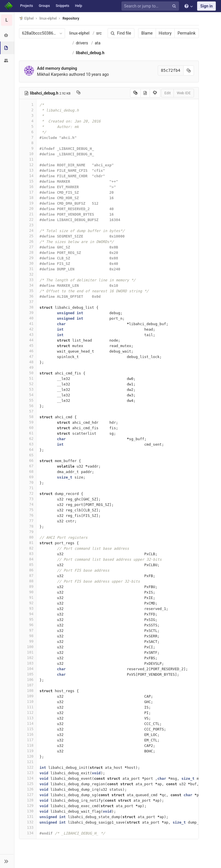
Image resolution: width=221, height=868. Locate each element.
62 (28, 439)
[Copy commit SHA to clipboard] (188, 70)
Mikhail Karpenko (53, 74)
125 (28, 784)
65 (28, 455)
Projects (27, 6)
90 (28, 592)
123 (28, 773)
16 (28, 187)
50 (28, 373)
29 (28, 258)
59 (28, 422)
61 (28, 433)
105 (28, 674)
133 (28, 827)
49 (28, 367)
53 (28, 389)
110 (28, 702)
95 (28, 619)
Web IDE (184, 93)
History (165, 33)
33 (28, 280)
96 (28, 625)
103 (28, 663)
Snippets (62, 6)
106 (28, 680)
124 (28, 778)
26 (28, 241)
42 (28, 329)
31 (28, 269)
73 (28, 499)
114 (28, 723)
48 (28, 362)
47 (28, 356)
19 (28, 203)
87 (28, 576)
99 (28, 641)
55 (28, 400)
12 (28, 165)
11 (28, 159)
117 (28, 740)
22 (28, 220)
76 (28, 515)
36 (28, 296)
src (99, 33)
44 (28, 340)
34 (28, 285)
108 (28, 691)
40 (28, 318)
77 (28, 521)
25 (28, 236)
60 (28, 428)
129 (28, 806)
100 (28, 647)
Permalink (186, 33)
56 (28, 406)
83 (28, 554)
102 (28, 658)
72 (28, 493)
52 (28, 384)
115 (28, 729)
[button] (7, 861)
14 (28, 176)
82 (28, 548)
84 (28, 559)
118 (28, 745)
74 (28, 504)
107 (28, 685)
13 (28, 170)
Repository (71, 18)
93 (28, 608)
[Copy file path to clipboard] (78, 93)
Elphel (26, 18)
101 (28, 652)
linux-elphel (79, 33)
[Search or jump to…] (151, 6)
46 (28, 351)
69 (28, 477)
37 (28, 302)
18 (28, 198)
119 (28, 751)
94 (28, 614)
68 (28, 471)
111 (28, 707)
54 (28, 395)
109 (28, 696)
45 (28, 345)
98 (28, 636)
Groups (44, 6)
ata (98, 43)
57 (28, 411)
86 (28, 570)
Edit (167, 93)
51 (28, 378)
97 (28, 630)
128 (28, 800)
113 (28, 718)
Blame (147, 33)
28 (28, 252)
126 (28, 789)
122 (28, 767)
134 (28, 833)
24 (28, 230)
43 (28, 335)
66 (28, 461)
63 (28, 444)
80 (28, 537)
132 (28, 822)
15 (28, 181)
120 (28, 756)
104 (28, 669)
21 (28, 214)
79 (28, 532)
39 (28, 313)
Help (79, 6)
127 (28, 795)
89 (28, 586)
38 (28, 307)
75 (28, 510)
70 (28, 482)
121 (28, 762)
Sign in (206, 6)
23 (28, 225)
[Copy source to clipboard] (135, 93)
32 (28, 274)
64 (28, 450)
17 (28, 192)
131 (28, 817)
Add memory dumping (57, 68)
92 (28, 603)
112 (28, 712)
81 (28, 543)
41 (28, 324)
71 (28, 488)
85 (28, 565)
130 (28, 811)
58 (28, 417)
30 (28, 263)
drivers (82, 43)
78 (28, 526)
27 (28, 247)
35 (28, 291)
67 (28, 466)
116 (28, 734)
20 (28, 209)
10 (28, 154)
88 (28, 581)
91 (28, 597)
